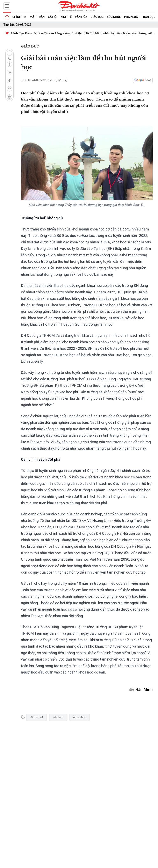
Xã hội (53, 17)
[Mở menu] (7, 6)
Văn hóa (81, 17)
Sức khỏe (114, 17)
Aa (10, 59)
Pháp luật (132, 17)
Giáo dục (97, 17)
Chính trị (19, 17)
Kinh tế (66, 17)
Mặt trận (37, 17)
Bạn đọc (149, 17)
